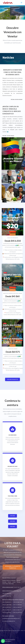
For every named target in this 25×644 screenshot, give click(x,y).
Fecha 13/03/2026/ (8, 136)
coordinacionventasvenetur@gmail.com (15, 11)
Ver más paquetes (12, 379)
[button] (3, 641)
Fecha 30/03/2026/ (17, 99)
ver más (13, 516)
